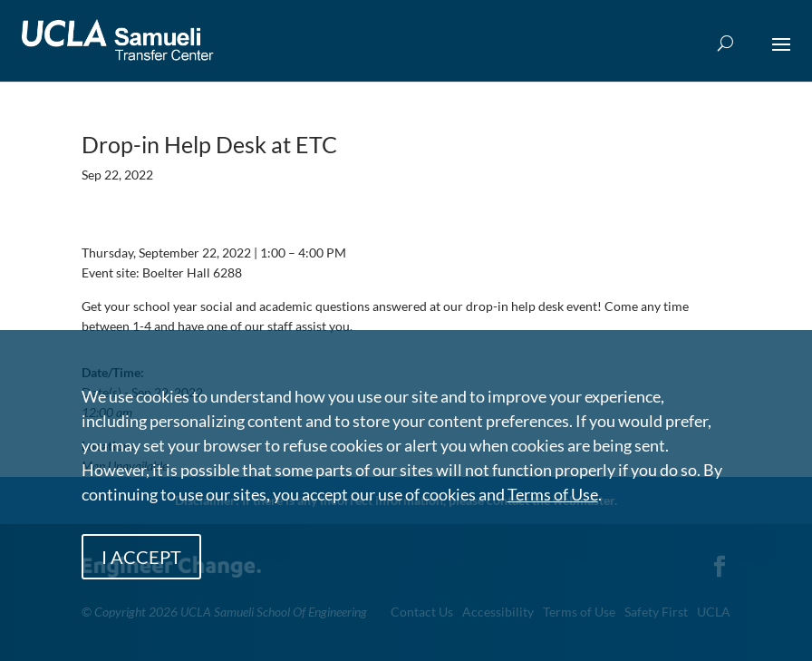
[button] (781, 56)
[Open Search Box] (725, 44)
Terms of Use (553, 494)
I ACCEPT (141, 557)
